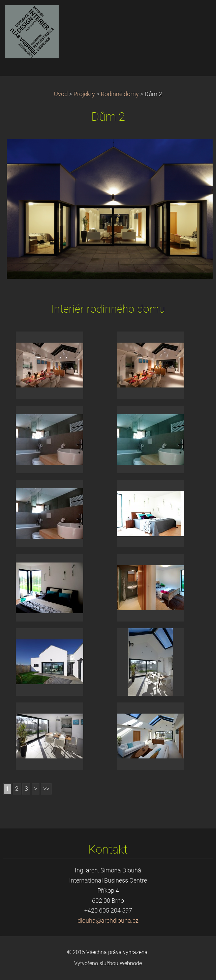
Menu (197, 15)
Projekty (84, 94)
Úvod (61, 94)
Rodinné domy (120, 94)
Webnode (131, 963)
